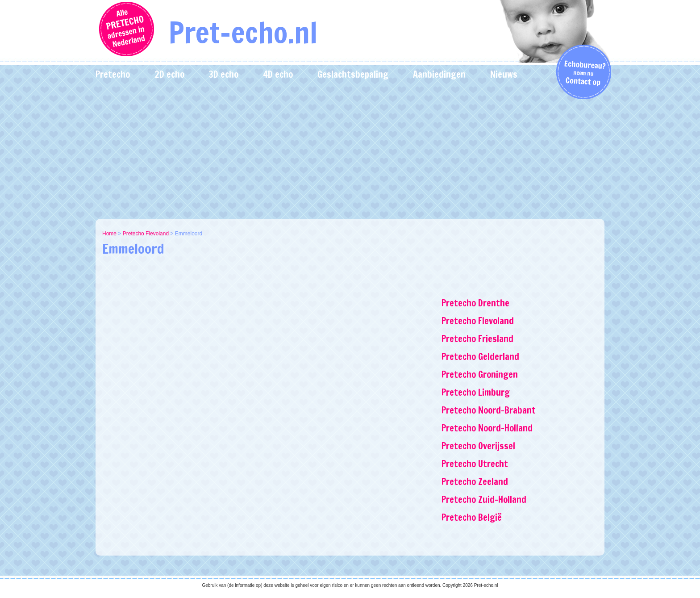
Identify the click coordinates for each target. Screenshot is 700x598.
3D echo (224, 74)
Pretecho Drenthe (475, 303)
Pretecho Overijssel (478, 446)
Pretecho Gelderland (480, 357)
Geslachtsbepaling (353, 74)
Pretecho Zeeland (475, 482)
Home (109, 234)
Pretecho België (472, 517)
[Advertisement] (350, 152)
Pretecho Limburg (476, 392)
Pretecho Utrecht (475, 464)
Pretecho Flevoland (146, 234)
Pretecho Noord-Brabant (489, 410)
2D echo (169, 74)
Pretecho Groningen (480, 374)
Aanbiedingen (439, 74)
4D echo (278, 74)
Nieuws (504, 74)
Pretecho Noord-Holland (487, 428)
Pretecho (113, 74)
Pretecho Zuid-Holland (484, 500)
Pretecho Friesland (477, 339)
